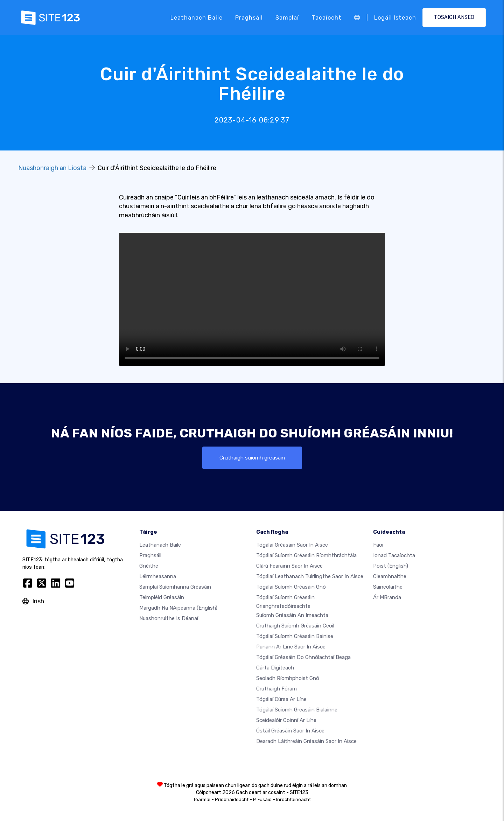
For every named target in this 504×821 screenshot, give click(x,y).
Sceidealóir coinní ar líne (286, 721)
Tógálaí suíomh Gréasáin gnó (291, 587)
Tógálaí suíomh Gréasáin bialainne (297, 710)
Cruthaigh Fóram (276, 689)
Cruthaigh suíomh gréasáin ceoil (295, 626)
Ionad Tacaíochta (394, 555)
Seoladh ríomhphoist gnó (288, 679)
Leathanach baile (197, 17)
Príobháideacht (232, 800)
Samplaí (287, 17)
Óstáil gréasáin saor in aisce (290, 731)
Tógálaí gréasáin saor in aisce (292, 545)
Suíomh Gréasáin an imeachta (292, 616)
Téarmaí (202, 800)
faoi (378, 545)
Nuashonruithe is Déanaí (169, 618)
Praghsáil (249, 17)
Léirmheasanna (158, 576)
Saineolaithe (388, 587)
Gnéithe (149, 566)
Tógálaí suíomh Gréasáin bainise (295, 637)
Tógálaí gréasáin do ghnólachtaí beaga (303, 658)
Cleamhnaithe (390, 576)
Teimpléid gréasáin (162, 597)
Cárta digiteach (275, 668)
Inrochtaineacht (293, 800)
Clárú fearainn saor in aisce (289, 566)
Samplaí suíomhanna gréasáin (175, 587)
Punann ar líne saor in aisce (291, 647)
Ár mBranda (387, 597)
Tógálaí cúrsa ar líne (281, 700)
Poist (391, 566)
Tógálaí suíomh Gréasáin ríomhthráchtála (306, 555)
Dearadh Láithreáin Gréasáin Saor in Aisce (306, 742)
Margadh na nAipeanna (178, 608)
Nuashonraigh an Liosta (52, 168)
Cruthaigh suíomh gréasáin (252, 458)
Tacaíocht (327, 17)
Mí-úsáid (262, 800)
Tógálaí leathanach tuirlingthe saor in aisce (310, 576)
